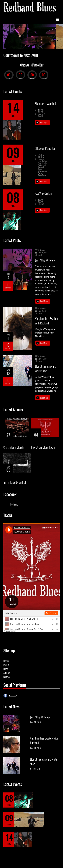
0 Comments (42, 250)
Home (6, 661)
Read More (44, 123)
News (6, 669)
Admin (40, 255)
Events (6, 665)
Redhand (14, 504)
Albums (7, 673)
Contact (7, 677)
